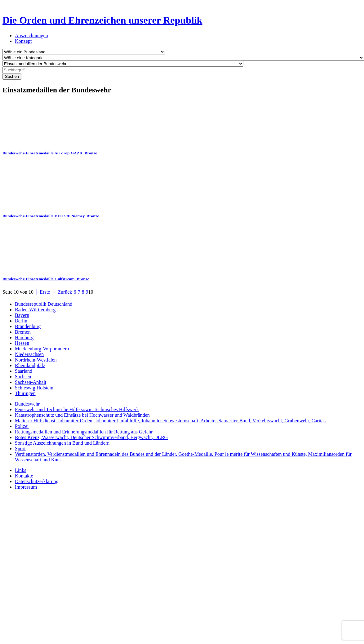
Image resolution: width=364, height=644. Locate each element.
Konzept (23, 41)
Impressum (26, 487)
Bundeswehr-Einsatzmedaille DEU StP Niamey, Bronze (51, 216)
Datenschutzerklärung (37, 481)
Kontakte (24, 476)
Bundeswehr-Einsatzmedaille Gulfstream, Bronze (46, 279)
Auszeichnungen (31, 36)
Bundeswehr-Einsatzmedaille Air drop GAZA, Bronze (50, 153)
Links (20, 470)
